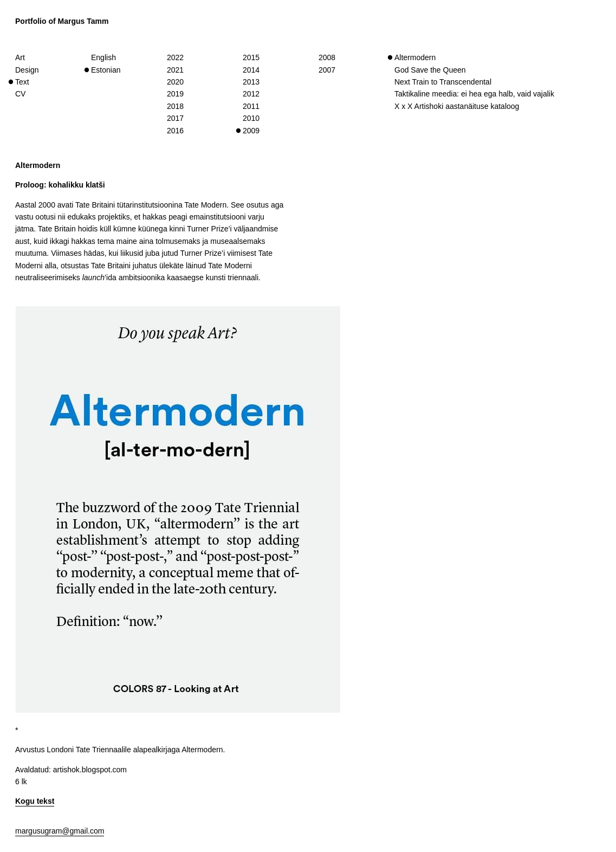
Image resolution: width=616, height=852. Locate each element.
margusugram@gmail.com (60, 831)
